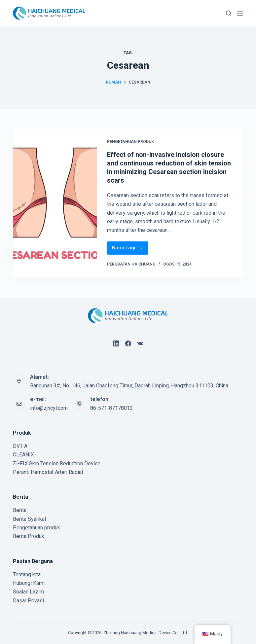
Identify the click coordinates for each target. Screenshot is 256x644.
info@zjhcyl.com (49, 408)
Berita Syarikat (30, 519)
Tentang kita (27, 574)
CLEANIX (23, 455)
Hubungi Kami (29, 583)
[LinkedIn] (116, 343)
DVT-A (20, 446)
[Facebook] (128, 343)
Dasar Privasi (28, 601)
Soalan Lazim (28, 592)
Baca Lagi (130, 246)
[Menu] (240, 13)
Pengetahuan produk (130, 142)
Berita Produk (29, 536)
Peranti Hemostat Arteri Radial (48, 472)
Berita (20, 510)
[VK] (140, 343)
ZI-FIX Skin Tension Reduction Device (57, 464)
